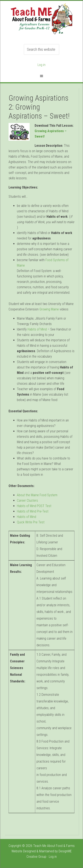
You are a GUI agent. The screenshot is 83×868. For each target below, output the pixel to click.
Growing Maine (49, 309)
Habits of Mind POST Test (34, 506)
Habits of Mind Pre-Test (33, 511)
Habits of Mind (37, 329)
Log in (41, 65)
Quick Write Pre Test (31, 522)
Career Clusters (27, 500)
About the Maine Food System (37, 495)
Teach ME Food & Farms (41, 21)
